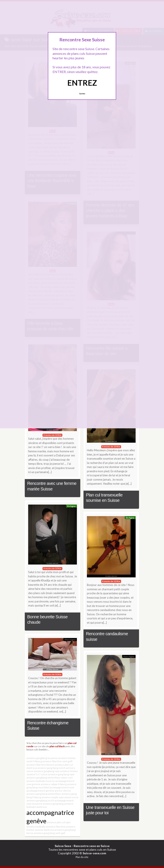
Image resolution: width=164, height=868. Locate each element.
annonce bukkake (36, 827)
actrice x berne (63, 791)
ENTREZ (82, 83)
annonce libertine (56, 827)
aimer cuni (67, 778)
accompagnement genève (40, 791)
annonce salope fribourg (54, 784)
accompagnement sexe (62, 787)
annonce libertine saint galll (57, 761)
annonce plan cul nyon (59, 822)
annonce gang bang (53, 804)
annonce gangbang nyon (47, 771)
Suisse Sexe (63, 846)
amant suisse (71, 797)
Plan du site (82, 857)
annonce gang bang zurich (51, 768)
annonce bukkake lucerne (41, 781)
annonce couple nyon (53, 797)
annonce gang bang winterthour (44, 794)
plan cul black (57, 746)
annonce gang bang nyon (61, 774)
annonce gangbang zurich (40, 800)
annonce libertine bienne (40, 765)
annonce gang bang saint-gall (49, 833)
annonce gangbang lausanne (42, 758)
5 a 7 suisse (42, 774)
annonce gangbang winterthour (44, 778)
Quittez (82, 94)
